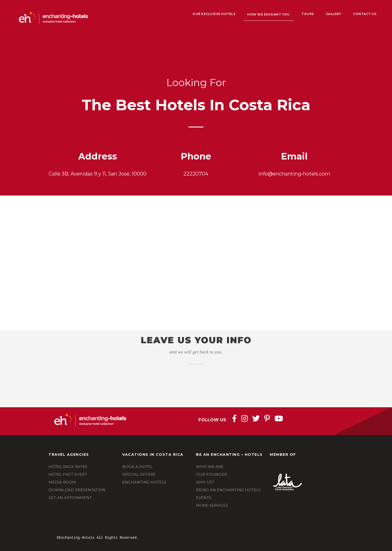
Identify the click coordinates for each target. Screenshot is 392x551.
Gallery (334, 14)
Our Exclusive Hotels (214, 14)
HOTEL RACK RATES (68, 467)
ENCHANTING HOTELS (144, 482)
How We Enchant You (268, 14)
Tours (308, 14)
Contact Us (365, 14)
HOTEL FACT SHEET (68, 474)
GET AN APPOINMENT (70, 498)
